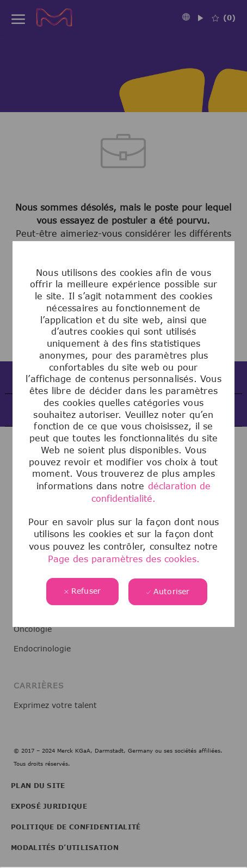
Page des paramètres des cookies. (124, 559)
